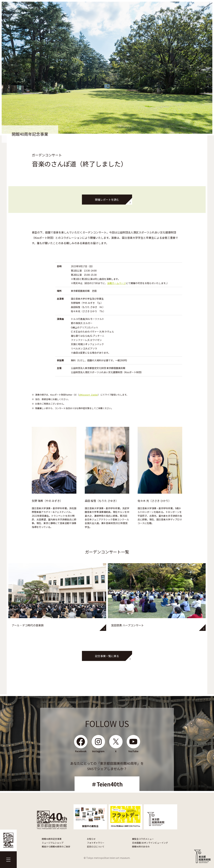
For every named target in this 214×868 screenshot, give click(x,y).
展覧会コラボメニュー (143, 839)
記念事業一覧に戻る (107, 656)
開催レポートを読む (107, 200)
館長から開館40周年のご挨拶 (56, 847)
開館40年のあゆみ (141, 847)
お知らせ (91, 839)
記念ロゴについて (96, 847)
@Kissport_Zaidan (88, 395)
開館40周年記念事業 (52, 839)
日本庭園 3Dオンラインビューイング (150, 843)
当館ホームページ (117, 283)
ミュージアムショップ (53, 843)
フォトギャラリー (96, 843)
